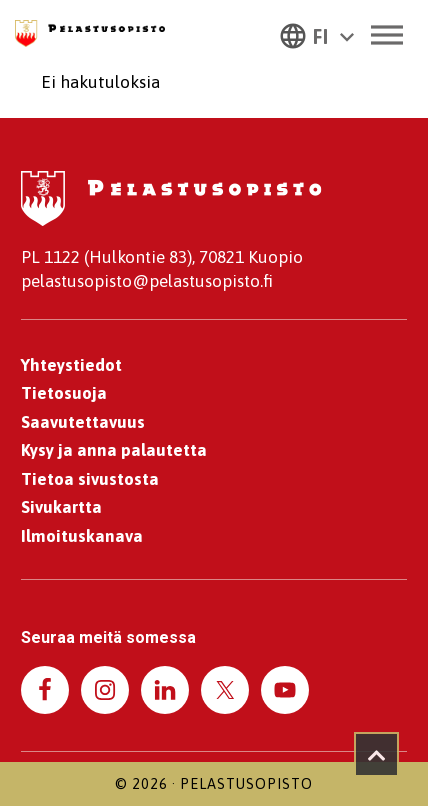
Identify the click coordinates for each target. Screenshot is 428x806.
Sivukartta (61, 507)
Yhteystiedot (71, 365)
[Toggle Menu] (387, 34)
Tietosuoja (64, 393)
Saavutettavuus (83, 422)
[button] (317, 35)
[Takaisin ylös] (376, 754)
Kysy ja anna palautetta (114, 450)
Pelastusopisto (246, 784)
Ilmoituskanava (82, 536)
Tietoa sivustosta (90, 479)
